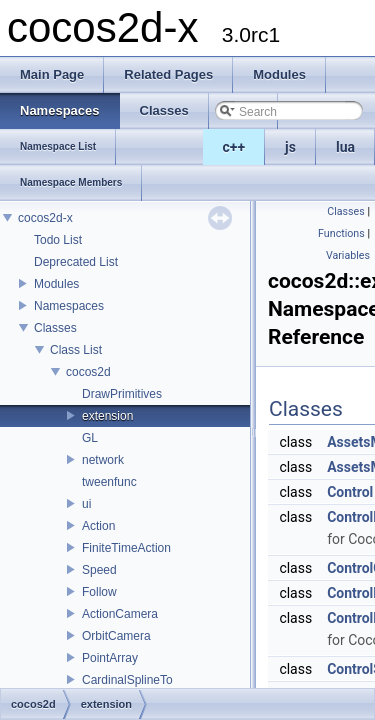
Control (350, 492)
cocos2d (88, 372)
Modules (56, 284)
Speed (99, 570)
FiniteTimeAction (126, 548)
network (103, 460)
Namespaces (69, 306)
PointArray (110, 658)
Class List (76, 350)
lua (345, 147)
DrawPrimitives (122, 394)
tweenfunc (109, 482)
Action (98, 526)
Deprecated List (76, 262)
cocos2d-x (45, 218)
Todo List (58, 240)
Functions (341, 233)
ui (86, 504)
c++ (234, 147)
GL (90, 438)
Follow (99, 592)
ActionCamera (120, 614)
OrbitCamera (116, 636)
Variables (348, 255)
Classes (55, 328)
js (290, 147)
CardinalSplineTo (127, 680)
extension (107, 416)
